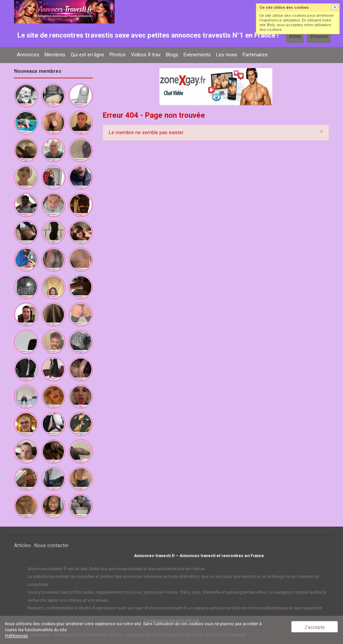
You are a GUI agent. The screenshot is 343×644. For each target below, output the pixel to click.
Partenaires (255, 55)
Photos (118, 55)
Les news (227, 55)
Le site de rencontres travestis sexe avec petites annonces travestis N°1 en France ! (148, 35)
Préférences (16, 636)
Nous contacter (51, 545)
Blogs (172, 55)
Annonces (28, 55)
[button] (335, 7)
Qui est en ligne (87, 55)
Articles (22, 545)
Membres (55, 55)
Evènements (197, 55)
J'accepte (315, 627)
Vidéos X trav (146, 55)
